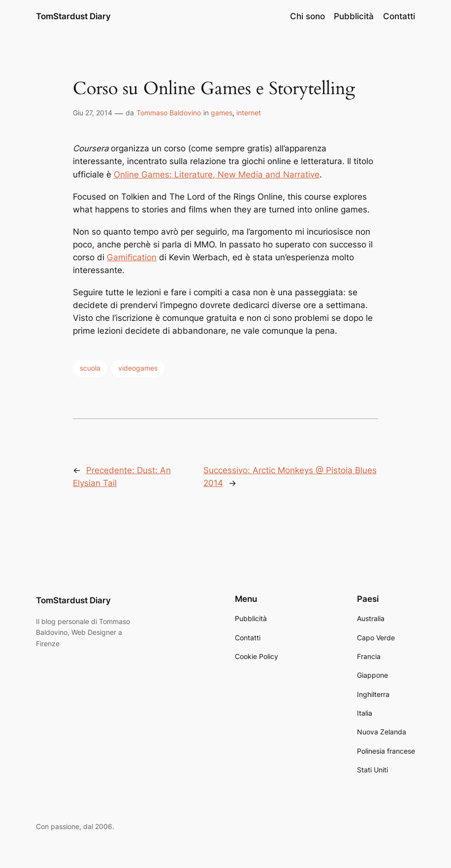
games (222, 113)
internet (249, 113)
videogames (138, 368)
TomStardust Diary (73, 16)
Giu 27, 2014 (93, 113)
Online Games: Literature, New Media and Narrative (217, 174)
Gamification (132, 257)
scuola (90, 368)
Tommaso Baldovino (169, 113)
